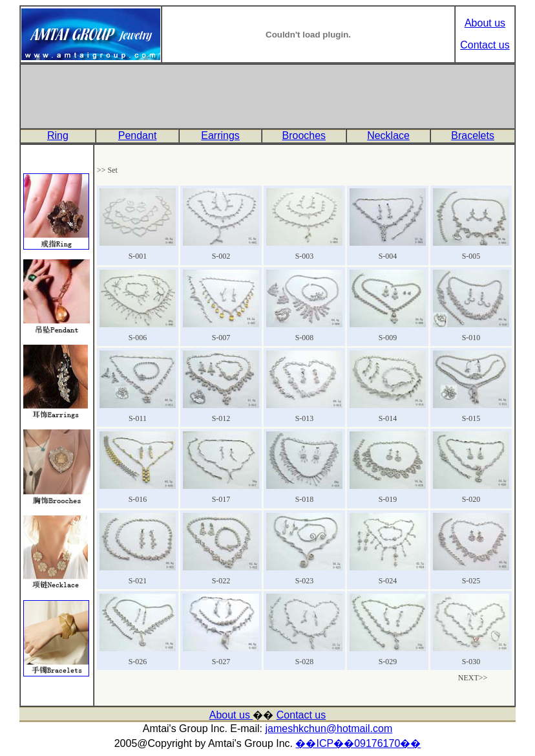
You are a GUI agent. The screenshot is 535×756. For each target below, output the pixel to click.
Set (113, 170)
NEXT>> (473, 678)
